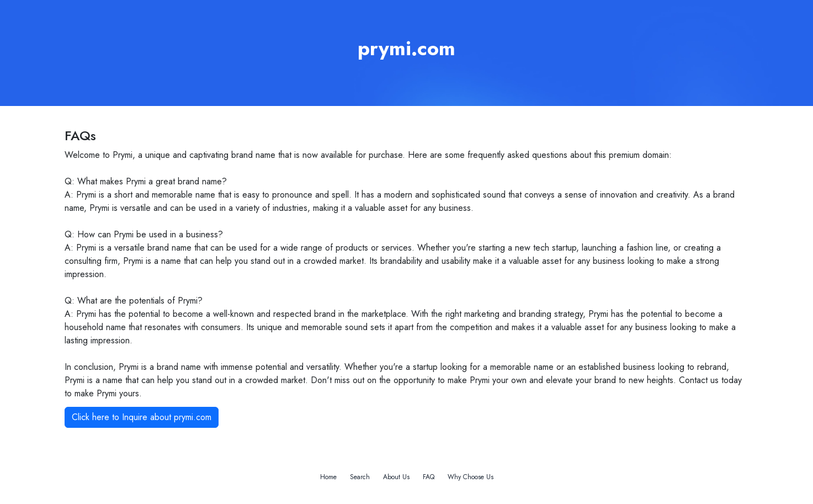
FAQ (429, 477)
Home (328, 477)
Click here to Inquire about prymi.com (142, 417)
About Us (396, 477)
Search (360, 477)
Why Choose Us (471, 477)
